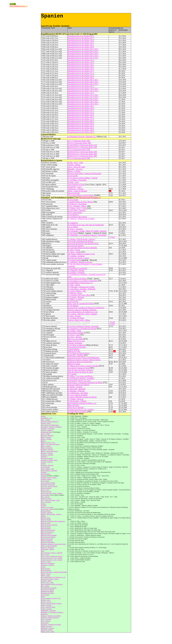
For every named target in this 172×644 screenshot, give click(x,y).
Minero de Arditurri (47, 540)
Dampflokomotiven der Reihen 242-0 (81, 115)
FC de (81, 378)
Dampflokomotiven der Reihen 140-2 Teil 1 (83, 89)
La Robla (44, 506)
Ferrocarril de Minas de (91, 443)
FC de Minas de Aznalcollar (77, 268)
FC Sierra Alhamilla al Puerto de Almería (82, 397)
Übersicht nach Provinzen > (89, 198)
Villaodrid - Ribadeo (47, 630)
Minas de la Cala (46, 526)
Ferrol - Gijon (45, 490)
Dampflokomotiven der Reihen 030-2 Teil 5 (83, 58)
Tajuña (43, 596)
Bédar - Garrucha (46, 437)
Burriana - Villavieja (47, 453)
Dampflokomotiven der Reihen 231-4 (81, 73)
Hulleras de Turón (74, 351)
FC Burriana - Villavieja (76, 391)
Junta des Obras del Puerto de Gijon (80, 372)
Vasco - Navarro (46, 621)
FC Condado (72, 374)
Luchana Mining (73, 349)
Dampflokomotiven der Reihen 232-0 (81, 75)
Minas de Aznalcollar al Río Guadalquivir (53, 521)
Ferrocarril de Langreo (76, 246)
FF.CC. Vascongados (75, 212)
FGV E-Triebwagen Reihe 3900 (79, 158)
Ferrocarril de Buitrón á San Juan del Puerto (83, 243)
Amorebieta (44, 427)
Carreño (43, 464)
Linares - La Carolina (47, 507)
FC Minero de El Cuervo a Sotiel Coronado (83, 366)
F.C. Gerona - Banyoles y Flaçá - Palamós (82, 314)
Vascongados (45, 623)
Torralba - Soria (73, 182)
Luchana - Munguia (47, 512)
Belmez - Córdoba (74, 171)
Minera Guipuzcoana (47, 539)
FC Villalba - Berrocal (75, 399)
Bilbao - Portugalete (47, 448)
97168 (112, 322)
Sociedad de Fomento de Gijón (78, 368)
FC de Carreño (73, 301)
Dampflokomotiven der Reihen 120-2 (81, 43)
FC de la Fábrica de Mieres (77, 279)
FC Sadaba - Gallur (74, 331)
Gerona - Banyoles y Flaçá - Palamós (52, 493)
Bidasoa (43, 441)
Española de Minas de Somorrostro (80, 362)
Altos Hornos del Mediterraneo (50, 425)
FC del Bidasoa (73, 306)
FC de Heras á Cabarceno (77, 345)
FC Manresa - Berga (75, 293)
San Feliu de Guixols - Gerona (78, 258)
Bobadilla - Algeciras (75, 169)
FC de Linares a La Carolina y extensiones (82, 281)
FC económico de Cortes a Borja (79, 295)
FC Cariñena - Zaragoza (76, 256)
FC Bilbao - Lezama (75, 299)
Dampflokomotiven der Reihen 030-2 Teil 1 (83, 49)
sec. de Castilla (45, 467)
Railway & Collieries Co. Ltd (87, 312)
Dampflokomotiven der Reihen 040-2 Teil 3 (83, 84)
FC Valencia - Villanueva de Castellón (81, 219)
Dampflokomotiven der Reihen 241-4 (81, 113)
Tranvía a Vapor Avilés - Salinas (79, 320)
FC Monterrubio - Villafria (77, 401)
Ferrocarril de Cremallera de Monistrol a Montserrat (86, 308)
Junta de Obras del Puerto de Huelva (80, 370)
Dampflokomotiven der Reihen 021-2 (81, 38)
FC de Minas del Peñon (76, 318)
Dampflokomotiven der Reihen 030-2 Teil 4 (83, 56)
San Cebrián (72, 312)
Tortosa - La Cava (46, 602)
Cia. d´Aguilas (73, 227)
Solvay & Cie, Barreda (76, 407)
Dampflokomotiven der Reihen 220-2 (81, 45)
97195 (112, 324)
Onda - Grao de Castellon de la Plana (81, 304)
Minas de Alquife (74, 193)
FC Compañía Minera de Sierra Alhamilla (82, 248)
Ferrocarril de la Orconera (77, 347)
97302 (112, 237)
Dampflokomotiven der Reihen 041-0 (81, 86)
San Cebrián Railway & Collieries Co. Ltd (53, 577)
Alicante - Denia (46, 423)
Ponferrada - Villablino (76, 355)
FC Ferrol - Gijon (74, 335)
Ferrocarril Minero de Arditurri (78, 385)
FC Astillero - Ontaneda (76, 272)
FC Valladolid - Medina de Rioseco (80, 262)
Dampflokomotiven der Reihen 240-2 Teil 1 (83, 99)
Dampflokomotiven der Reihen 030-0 (81, 47)
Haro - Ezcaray (45, 497)
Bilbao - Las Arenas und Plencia (50, 444)
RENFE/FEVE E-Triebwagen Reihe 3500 (82, 152)
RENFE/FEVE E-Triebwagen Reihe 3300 (82, 147)
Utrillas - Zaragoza (46, 609)
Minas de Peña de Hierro (48, 530)
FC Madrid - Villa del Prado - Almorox (81, 239)
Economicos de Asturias (48, 485)
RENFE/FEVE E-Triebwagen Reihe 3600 (82, 154)
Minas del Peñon (46, 528)
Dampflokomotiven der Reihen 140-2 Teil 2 (83, 91)
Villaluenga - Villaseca (76, 189)
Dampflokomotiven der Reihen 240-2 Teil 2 (83, 102)
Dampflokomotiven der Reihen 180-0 (81, 130)
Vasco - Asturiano (46, 619)
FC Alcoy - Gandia (74, 252)
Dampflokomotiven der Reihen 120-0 (81, 40)
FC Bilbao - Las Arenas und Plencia (80, 376)
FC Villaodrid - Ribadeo (76, 270)
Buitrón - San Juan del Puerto (49, 451)
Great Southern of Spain (76, 184)
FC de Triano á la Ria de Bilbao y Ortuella (82, 178)
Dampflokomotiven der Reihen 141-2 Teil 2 (83, 97)
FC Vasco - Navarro (75, 337)
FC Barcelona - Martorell (76, 389)
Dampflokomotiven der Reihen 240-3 (81, 106)
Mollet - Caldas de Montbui (77, 191)
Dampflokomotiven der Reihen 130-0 (81, 62)
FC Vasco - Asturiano (75, 229)
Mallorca (44, 516)
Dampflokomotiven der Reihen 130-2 (81, 64)
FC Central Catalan (74, 260)
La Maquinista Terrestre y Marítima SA (81, 137)
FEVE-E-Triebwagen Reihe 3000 (79, 143)
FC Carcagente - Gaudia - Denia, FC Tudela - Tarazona (87, 231)
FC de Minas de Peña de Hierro (79, 353)
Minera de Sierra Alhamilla (49, 535)
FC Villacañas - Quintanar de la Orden (81, 287)
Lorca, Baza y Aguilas (47, 509)
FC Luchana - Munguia (76, 297)
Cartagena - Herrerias (47, 465)
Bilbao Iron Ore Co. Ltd (76, 341)
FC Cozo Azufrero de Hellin (77, 395)
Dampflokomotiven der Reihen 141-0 (81, 93)
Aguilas (43, 416)
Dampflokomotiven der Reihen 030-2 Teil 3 (83, 54)
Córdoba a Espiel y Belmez (49, 478)
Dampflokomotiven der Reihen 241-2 (81, 110)
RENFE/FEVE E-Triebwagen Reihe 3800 (82, 156)
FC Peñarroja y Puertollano (77, 204)
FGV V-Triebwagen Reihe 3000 (79, 141)
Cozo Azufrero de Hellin (48, 483)
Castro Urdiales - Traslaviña (49, 471)
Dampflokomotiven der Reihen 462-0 (81, 128)
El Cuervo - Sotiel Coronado (49, 486)
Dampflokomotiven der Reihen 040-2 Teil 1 (83, 80)
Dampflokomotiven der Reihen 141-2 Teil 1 (83, 95)
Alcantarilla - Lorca (74, 187)
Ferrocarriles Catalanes (76, 333)
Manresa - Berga (46, 518)
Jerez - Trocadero (46, 502)
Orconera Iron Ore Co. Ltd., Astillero (81, 409)
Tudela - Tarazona (46, 605)
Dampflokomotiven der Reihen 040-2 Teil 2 (83, 82)
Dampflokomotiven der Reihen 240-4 (81, 108)
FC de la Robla (73, 200)
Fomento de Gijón (46, 492)
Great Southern (46, 495)
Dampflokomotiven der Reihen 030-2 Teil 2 (83, 51)
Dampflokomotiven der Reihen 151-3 (81, 119)
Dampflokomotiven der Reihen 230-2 (81, 67)
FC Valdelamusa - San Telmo (78, 393)
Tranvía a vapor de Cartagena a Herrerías (82, 310)
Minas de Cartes (73, 405)
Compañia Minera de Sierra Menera (80, 202)
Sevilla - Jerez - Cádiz (75, 163)
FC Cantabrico (73, 223)
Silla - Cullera (45, 586)
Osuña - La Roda (46, 561)
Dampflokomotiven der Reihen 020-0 (81, 36)
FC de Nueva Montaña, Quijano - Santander (83, 326)
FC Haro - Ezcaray (74, 316)
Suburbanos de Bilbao (47, 591)
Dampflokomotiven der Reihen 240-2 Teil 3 (83, 104)
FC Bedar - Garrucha (75, 387)
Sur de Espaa (73, 176)
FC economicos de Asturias (77, 217)
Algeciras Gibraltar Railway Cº (50, 422)
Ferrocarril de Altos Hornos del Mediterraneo (83, 358)
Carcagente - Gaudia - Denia (49, 460)
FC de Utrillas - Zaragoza (77, 210)
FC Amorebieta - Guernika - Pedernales (82, 289)
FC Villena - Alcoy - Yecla (77, 208)
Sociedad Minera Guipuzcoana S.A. (80, 283)
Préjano (43, 567)
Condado (44, 476)
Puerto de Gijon (46, 568)
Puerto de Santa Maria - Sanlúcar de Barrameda (84, 173)
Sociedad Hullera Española (77, 412)
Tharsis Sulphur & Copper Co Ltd (51, 598)
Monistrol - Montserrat (48, 547)
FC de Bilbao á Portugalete (77, 180)
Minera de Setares (74, 364)
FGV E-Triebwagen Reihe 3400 (79, 150)
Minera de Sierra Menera (48, 537)
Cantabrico (44, 457)
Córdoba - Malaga (74, 165)
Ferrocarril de (79, 380)
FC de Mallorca (73, 215)
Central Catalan (45, 474)
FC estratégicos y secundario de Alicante (82, 328)
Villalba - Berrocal (46, 626)
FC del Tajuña (73, 233)
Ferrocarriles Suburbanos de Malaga (80, 241)
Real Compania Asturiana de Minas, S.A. (82, 403)
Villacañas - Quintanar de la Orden (51, 624)
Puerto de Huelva (46, 570)
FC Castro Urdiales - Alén (77, 291)
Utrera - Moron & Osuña (76, 167)
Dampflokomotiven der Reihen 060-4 (81, 121)
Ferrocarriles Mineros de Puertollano (81, 195)
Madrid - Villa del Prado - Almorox (51, 514)
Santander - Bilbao (46, 581)
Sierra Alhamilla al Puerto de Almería (52, 584)
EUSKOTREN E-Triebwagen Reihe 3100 (82, 145)
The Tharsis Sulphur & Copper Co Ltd (81, 254)
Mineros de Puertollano (48, 542)
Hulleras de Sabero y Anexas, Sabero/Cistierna (84, 360)
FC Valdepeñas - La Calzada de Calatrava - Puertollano (87, 235)
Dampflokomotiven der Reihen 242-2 (81, 117)
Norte (43, 551)
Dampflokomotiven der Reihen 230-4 (81, 69)
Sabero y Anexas (46, 574)
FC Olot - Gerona (74, 250)
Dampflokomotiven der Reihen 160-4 (81, 126)
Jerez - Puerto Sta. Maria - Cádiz (50, 500)
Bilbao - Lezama (46, 446)
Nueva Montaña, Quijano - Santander (52, 553)
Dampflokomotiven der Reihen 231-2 (81, 71)
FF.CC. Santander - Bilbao (77, 206)
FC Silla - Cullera (74, 285)
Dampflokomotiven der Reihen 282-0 (81, 132)
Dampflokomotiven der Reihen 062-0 (81, 124)
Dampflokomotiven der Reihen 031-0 (81, 60)
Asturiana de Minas (47, 432)
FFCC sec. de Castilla (75, 339)
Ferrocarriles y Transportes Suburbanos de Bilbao (85, 382)
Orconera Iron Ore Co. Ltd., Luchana (52, 560)
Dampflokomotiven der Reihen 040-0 (81, 78)
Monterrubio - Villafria (48, 549)
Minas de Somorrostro (47, 532)
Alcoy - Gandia (45, 420)
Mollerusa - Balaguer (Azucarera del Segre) (54, 544)
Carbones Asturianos (75, 343)
